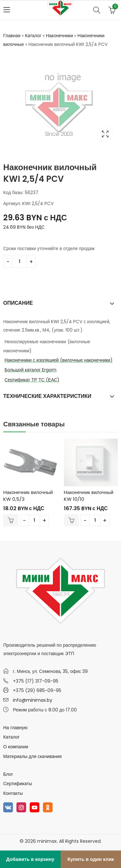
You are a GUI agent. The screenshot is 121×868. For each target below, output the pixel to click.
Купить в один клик (91, 859)
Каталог (33, 36)
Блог (8, 774)
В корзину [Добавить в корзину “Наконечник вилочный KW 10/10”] (71, 520)
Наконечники (59, 36)
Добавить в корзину (30, 859)
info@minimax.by (33, 700)
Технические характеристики (47, 396)
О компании (16, 747)
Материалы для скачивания (32, 756)
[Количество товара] (20, 261)
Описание (18, 303)
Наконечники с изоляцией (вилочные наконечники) (59, 360)
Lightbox (105, 134)
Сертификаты (18, 784)
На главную (15, 728)
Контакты (13, 793)
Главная (12, 36)
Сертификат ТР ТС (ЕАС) (32, 380)
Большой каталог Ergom (30, 370)
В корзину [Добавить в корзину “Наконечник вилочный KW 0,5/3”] (11, 520)
